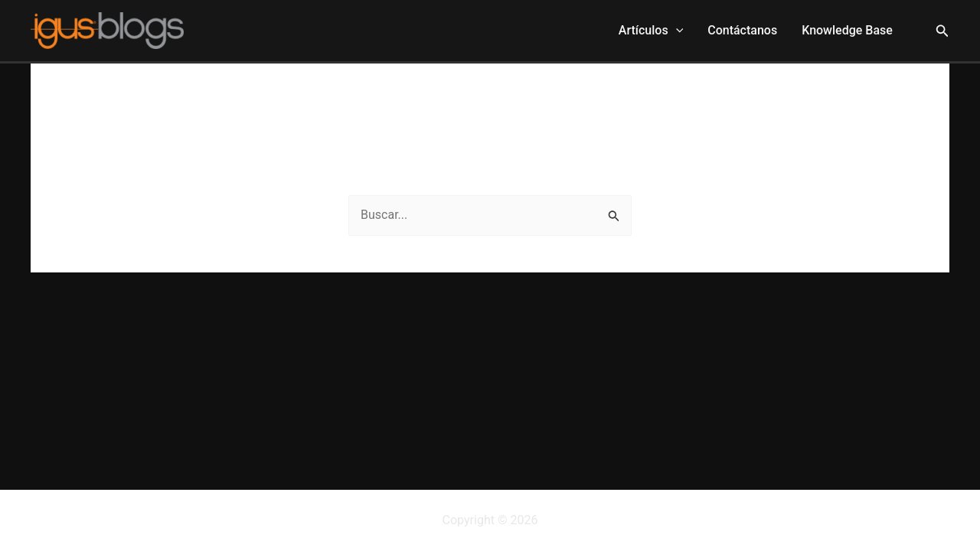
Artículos (651, 31)
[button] (942, 31)
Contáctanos (742, 30)
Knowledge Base (847, 30)
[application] (676, 31)
